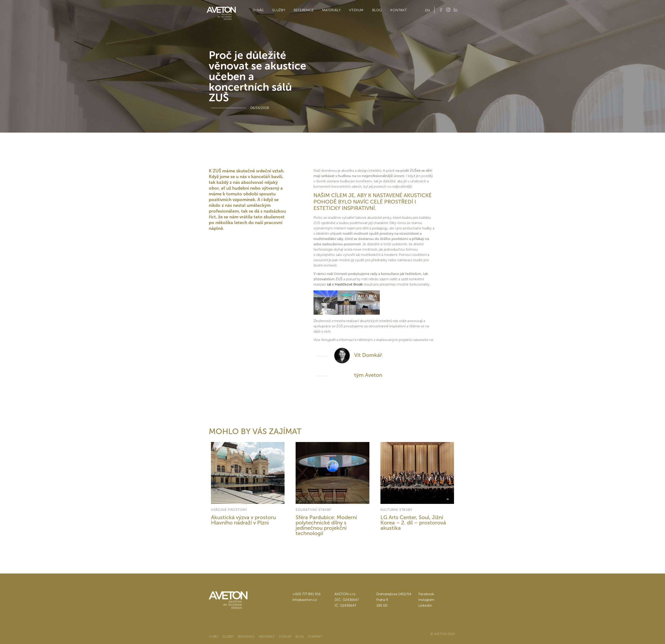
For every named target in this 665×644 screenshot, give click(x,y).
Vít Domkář (368, 355)
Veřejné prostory (229, 510)
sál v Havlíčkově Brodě (344, 284)
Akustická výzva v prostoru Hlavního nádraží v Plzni (243, 520)
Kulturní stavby (396, 510)
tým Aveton (368, 375)
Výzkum (356, 10)
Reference (304, 10)
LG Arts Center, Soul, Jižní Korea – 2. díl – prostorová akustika (413, 523)
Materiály (332, 10)
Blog (377, 10)
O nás (258, 10)
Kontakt (398, 10)
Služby (279, 10)
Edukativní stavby (313, 510)
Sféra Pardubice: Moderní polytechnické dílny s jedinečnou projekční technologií (326, 525)
